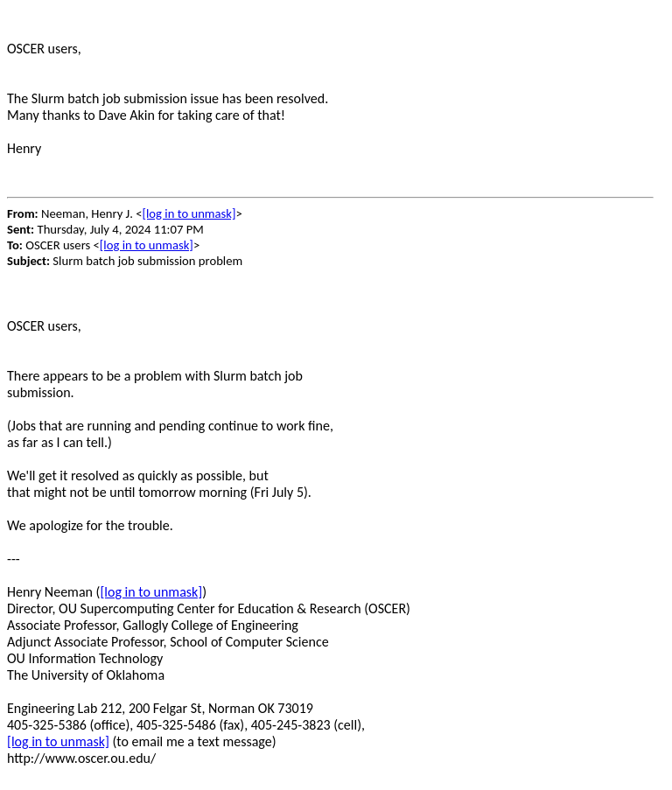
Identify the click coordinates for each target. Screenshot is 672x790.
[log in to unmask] (189, 213)
